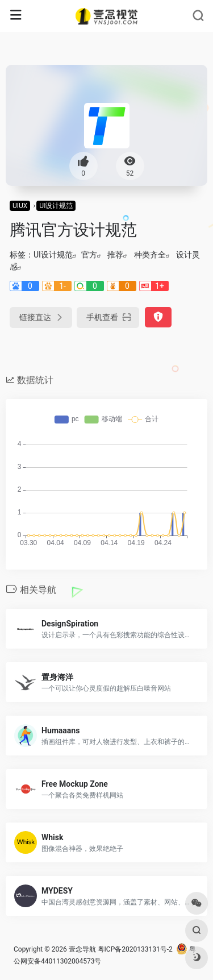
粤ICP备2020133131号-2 (135, 949)
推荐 (115, 255)
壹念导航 (82, 949)
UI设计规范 (56, 206)
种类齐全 (150, 255)
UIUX (20, 206)
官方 (89, 255)
